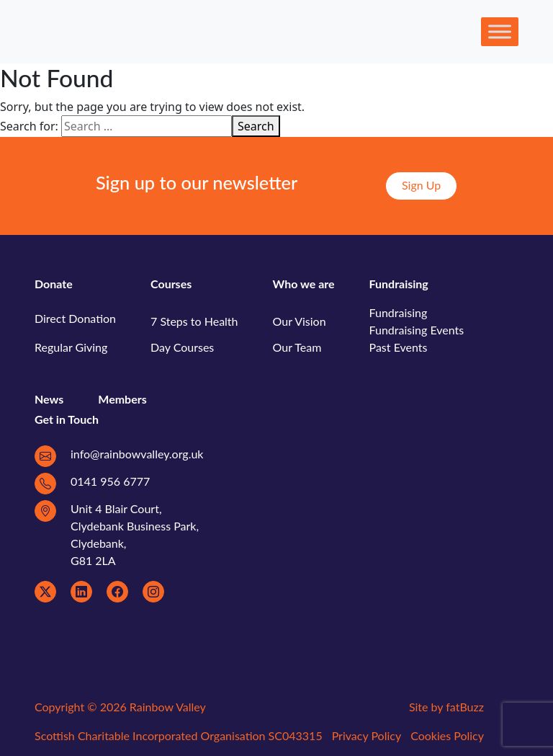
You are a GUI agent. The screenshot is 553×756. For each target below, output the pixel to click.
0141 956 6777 (110, 481)
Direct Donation (75, 318)
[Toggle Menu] (500, 31)
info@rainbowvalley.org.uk (137, 454)
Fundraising (399, 312)
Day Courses (182, 347)
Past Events (399, 347)
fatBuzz (465, 707)
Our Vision (300, 321)
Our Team (297, 347)
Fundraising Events (417, 330)
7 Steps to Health (194, 321)
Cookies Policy (447, 735)
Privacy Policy (367, 735)
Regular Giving (71, 347)
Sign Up (421, 185)
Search (256, 126)
